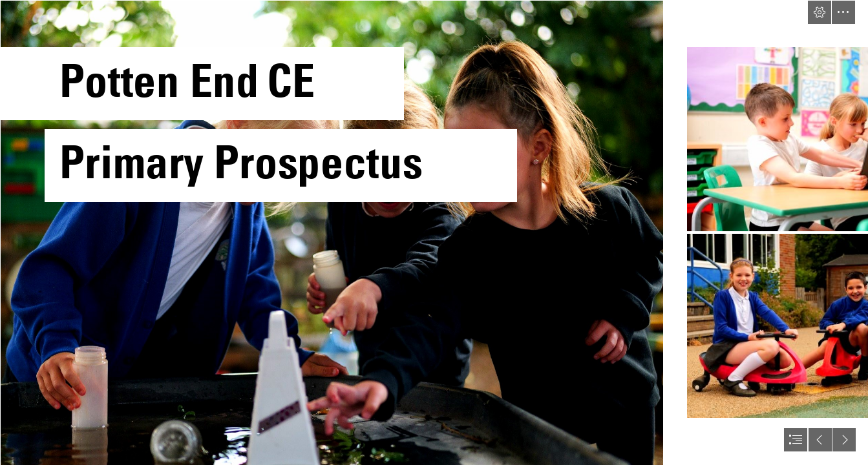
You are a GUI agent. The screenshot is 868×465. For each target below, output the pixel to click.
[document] (434, 232)
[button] (820, 12)
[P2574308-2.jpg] (331, 232)
